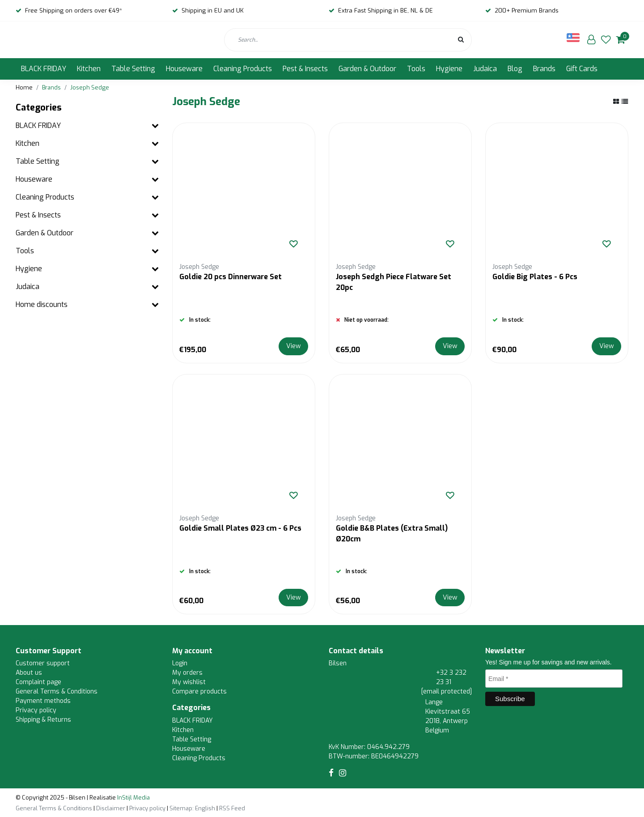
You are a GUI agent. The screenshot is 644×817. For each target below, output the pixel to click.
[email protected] (447, 691)
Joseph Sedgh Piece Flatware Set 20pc (394, 282)
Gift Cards (582, 69)
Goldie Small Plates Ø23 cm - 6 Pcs (240, 528)
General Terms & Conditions (57, 691)
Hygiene (449, 69)
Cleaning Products (243, 69)
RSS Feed (232, 808)
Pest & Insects (305, 69)
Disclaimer (111, 808)
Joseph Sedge (90, 87)
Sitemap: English (192, 808)
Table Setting (133, 69)
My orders (187, 673)
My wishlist (189, 682)
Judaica (485, 69)
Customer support (43, 663)
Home (24, 87)
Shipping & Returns (43, 720)
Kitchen (89, 69)
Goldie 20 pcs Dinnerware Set (231, 277)
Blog (515, 69)
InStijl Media (133, 798)
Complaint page (38, 682)
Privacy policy (36, 710)
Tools (416, 69)
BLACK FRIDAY (44, 69)
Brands (544, 69)
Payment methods (43, 701)
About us (29, 673)
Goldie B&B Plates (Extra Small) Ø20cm (392, 534)
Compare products (199, 691)
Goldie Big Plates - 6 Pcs (535, 277)
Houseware (184, 69)
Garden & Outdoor (367, 69)
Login (180, 663)
